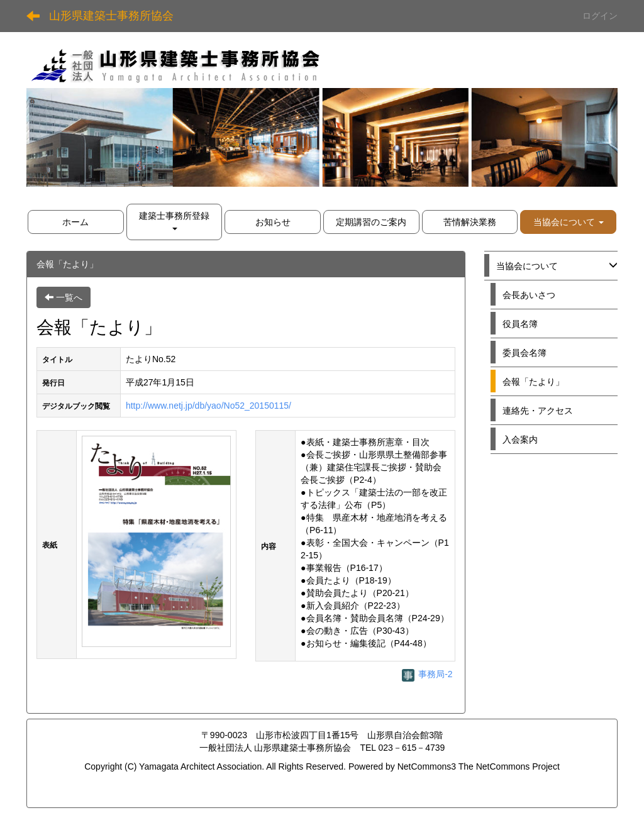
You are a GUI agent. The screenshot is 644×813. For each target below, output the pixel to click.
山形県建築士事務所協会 (111, 16)
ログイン (600, 16)
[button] (568, 222)
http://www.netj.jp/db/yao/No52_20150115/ (208, 406)
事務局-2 (427, 674)
